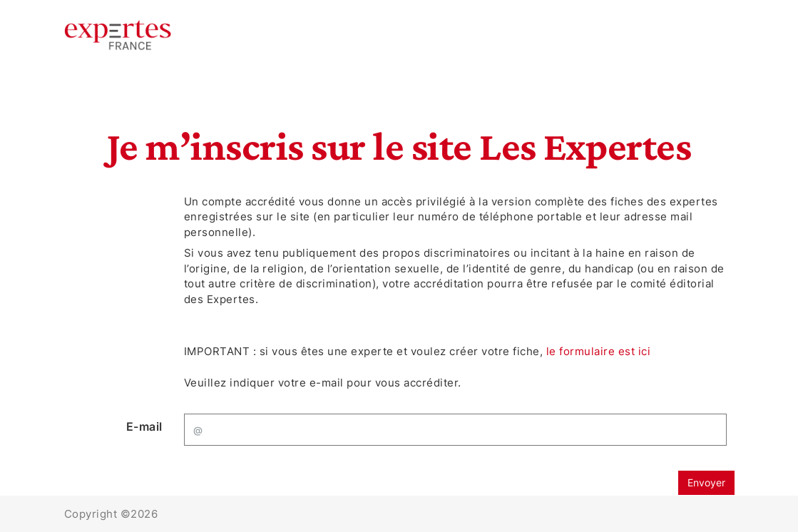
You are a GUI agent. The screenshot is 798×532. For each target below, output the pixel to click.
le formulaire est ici (599, 351)
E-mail (144, 426)
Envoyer (706, 482)
